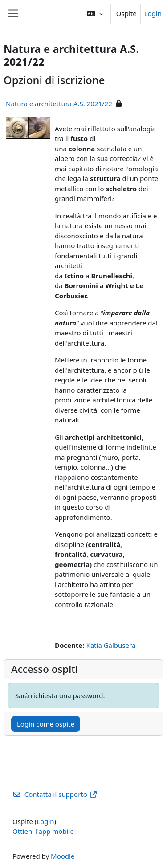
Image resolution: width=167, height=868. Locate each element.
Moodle (63, 856)
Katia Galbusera (111, 645)
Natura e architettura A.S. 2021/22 (59, 104)
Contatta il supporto (55, 794)
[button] (95, 13)
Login (153, 13)
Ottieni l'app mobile (43, 831)
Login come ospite (46, 724)
